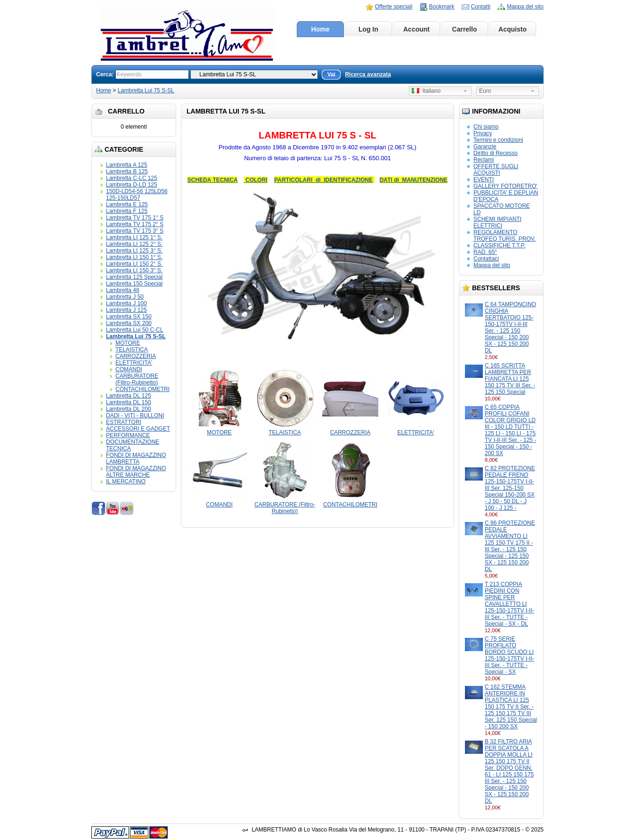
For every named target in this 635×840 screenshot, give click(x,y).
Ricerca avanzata (368, 74)
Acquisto (513, 29)
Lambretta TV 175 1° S (135, 218)
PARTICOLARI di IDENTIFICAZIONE (323, 180)
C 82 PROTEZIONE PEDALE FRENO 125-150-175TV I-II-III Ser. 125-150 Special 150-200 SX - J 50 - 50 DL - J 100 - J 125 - (510, 488)
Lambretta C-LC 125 (132, 178)
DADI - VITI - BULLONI (135, 416)
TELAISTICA (132, 350)
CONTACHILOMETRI (142, 389)
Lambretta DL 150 (129, 402)
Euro (485, 91)
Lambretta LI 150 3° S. (134, 270)
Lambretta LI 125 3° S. (134, 251)
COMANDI (129, 369)
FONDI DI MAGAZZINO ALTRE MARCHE (136, 472)
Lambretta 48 (123, 290)
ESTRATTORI (124, 422)
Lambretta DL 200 (129, 409)
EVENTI (484, 179)
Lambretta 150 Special (134, 284)
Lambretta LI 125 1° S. (134, 237)
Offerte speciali (394, 7)
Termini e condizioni (498, 140)
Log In (368, 29)
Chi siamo (486, 127)
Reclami (484, 160)
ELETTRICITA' (134, 363)
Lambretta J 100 (126, 303)
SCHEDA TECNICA (212, 180)
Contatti (481, 7)
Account (416, 29)
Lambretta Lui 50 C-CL (134, 330)
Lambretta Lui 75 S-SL (146, 90)
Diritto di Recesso (496, 153)
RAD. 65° (485, 252)
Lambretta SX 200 (129, 323)
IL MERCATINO (126, 481)
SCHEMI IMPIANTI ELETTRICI (497, 222)
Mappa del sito (525, 7)
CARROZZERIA (136, 356)
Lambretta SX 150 (129, 317)
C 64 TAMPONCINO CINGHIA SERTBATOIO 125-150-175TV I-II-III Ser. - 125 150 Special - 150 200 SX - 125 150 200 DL (510, 327)
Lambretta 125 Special (134, 277)
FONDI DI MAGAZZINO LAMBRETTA (136, 458)
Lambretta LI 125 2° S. (134, 244)
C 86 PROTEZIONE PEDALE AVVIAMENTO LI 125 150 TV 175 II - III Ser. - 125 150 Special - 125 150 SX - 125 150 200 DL (510, 546)
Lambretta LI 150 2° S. (134, 264)
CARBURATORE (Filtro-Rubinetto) (137, 379)
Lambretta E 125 (127, 204)
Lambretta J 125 (126, 310)
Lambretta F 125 (127, 211)
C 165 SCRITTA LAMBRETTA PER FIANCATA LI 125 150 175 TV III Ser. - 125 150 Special (510, 379)
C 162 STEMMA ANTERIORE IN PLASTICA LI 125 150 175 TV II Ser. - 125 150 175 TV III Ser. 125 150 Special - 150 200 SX (511, 707)
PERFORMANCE (128, 435)
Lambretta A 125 (126, 165)
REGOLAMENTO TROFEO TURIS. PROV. (505, 236)
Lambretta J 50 (125, 297)
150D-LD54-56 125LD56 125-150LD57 (137, 195)
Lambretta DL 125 (129, 396)
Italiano (426, 91)
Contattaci (486, 259)
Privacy (483, 133)
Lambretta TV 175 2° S (135, 224)
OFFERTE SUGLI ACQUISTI (496, 170)
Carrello (465, 29)
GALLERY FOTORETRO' (505, 186)
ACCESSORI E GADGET (138, 429)
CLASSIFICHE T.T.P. (499, 245)
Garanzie (485, 147)
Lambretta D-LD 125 (132, 185)
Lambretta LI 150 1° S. (134, 257)
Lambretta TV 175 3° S (135, 231)
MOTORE (128, 343)
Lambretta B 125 (127, 171)
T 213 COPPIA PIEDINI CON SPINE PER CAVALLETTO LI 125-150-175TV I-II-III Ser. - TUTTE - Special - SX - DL (509, 604)
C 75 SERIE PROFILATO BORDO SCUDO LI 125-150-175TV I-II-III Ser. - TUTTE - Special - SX (509, 655)
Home (321, 29)
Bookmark (442, 7)
